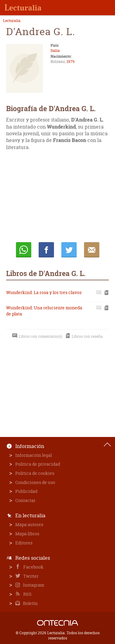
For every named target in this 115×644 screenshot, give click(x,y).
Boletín (30, 603)
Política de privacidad (38, 464)
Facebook (33, 567)
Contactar (25, 500)
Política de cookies (35, 473)
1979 (71, 62)
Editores (24, 543)
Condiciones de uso (35, 482)
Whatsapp (24, 250)
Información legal (34, 455)
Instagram (33, 585)
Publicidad (26, 491)
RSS (27, 594)
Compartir (46, 250)
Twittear (69, 250)
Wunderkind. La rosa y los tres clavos (44, 292)
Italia (55, 51)
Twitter (31, 576)
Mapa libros (27, 534)
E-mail (92, 250)
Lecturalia (12, 21)
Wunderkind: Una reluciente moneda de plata (44, 311)
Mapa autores (29, 524)
